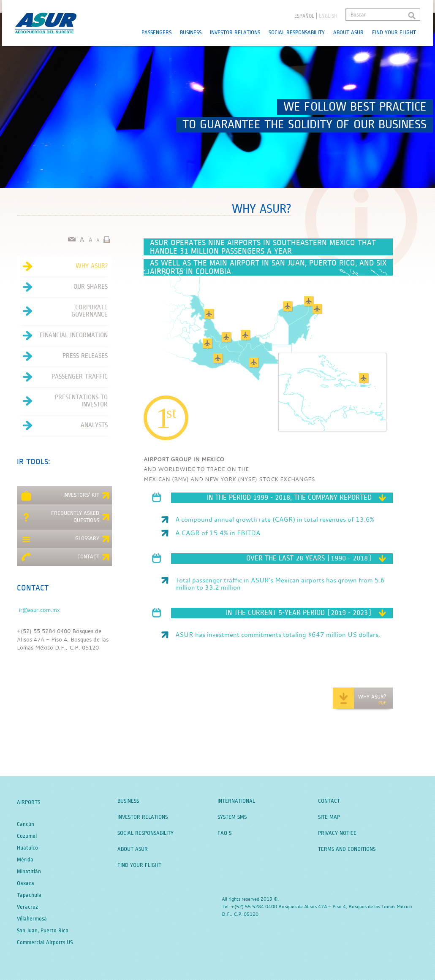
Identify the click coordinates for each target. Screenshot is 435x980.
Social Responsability (297, 32)
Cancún (26, 824)
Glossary (65, 540)
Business (191, 32)
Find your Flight (394, 32)
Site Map (329, 817)
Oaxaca (26, 883)
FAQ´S (224, 833)
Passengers (156, 32)
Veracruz (27, 907)
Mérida (25, 860)
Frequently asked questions (65, 517)
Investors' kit (65, 496)
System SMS (232, 817)
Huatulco (27, 848)
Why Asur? (62, 266)
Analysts (62, 425)
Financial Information (62, 336)
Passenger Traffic (62, 377)
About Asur (348, 32)
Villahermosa (32, 919)
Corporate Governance (62, 311)
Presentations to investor (62, 401)
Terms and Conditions (347, 849)
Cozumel (27, 836)
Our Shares (62, 287)
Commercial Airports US (45, 942)
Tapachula (29, 895)
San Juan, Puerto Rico (43, 931)
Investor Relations (235, 32)
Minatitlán (29, 872)
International (236, 801)
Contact (65, 558)
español (304, 16)
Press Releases (62, 356)
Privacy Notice (337, 833)
